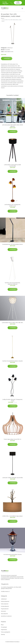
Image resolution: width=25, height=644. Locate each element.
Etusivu (3, 18)
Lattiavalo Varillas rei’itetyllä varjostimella (13, 478)
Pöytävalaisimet (5, 609)
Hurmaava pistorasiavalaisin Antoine (13, 554)
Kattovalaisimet (5, 604)
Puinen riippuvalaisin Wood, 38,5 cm (12, 439)
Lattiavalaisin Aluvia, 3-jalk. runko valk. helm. (12, 323)
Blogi (2, 625)
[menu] (22, 8)
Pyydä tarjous (18, 3)
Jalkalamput (10, 48)
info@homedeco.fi (5, 591)
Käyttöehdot (4, 630)
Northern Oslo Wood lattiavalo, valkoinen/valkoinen (12, 283)
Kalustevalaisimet (5, 601)
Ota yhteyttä (4, 627)
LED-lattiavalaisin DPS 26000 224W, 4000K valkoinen (13, 126)
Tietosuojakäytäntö (6, 632)
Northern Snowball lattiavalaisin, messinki (12, 361)
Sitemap (3, 634)
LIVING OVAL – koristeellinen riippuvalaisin (13, 516)
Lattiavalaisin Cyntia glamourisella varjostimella (12, 165)
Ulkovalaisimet (4, 614)
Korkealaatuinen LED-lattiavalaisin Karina (12, 244)
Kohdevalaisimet (5, 606)
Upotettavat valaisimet (6, 616)
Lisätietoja (7, 58)
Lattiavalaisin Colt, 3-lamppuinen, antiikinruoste (12, 205)
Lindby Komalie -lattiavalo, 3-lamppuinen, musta (12, 400)
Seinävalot (3, 611)
